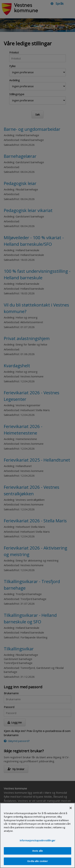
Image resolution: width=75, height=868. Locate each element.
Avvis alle (37, 855)
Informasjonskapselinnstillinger (37, 845)
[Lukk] (71, 813)
